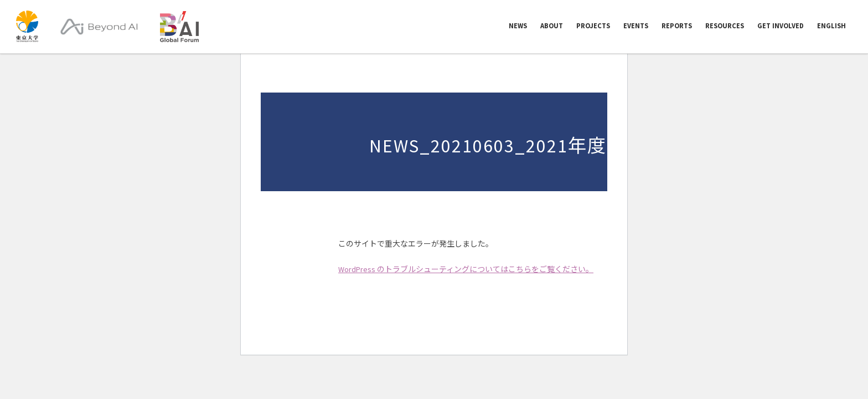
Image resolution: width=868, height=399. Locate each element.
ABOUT (552, 26)
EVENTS (636, 26)
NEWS (518, 26)
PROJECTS (593, 26)
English (831, 26)
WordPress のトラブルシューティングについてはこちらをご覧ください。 (466, 269)
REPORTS (677, 26)
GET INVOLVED (781, 26)
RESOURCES (725, 26)
